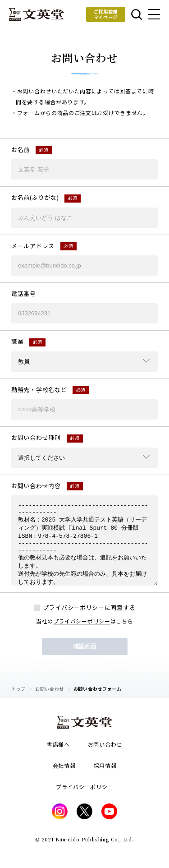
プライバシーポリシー (82, 621)
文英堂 (37, 14)
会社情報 (64, 765)
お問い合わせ (50, 689)
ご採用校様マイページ (106, 14)
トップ (18, 689)
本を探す (137, 14)
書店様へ (58, 744)
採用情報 (105, 765)
